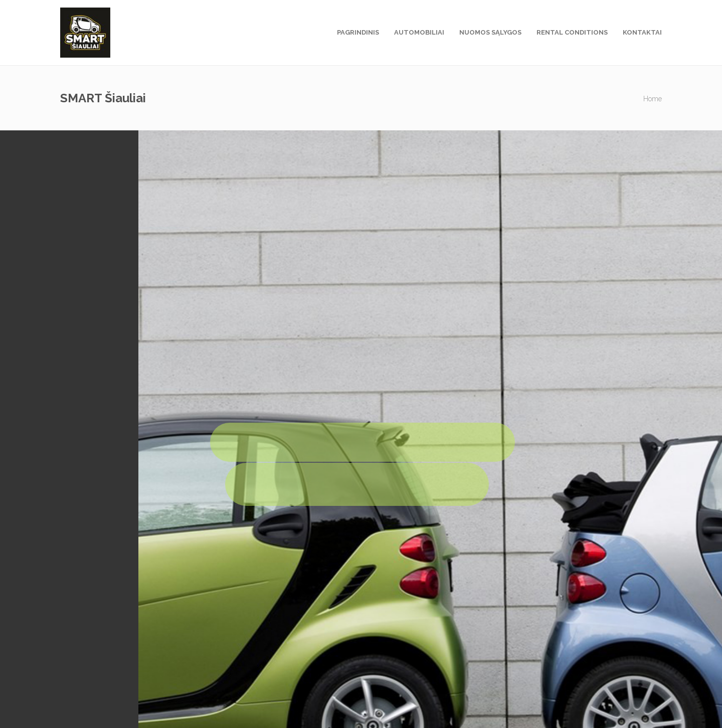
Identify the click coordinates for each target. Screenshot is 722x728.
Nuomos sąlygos (490, 32)
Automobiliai (419, 32)
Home (653, 99)
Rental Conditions (572, 32)
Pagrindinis (358, 32)
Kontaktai (642, 32)
